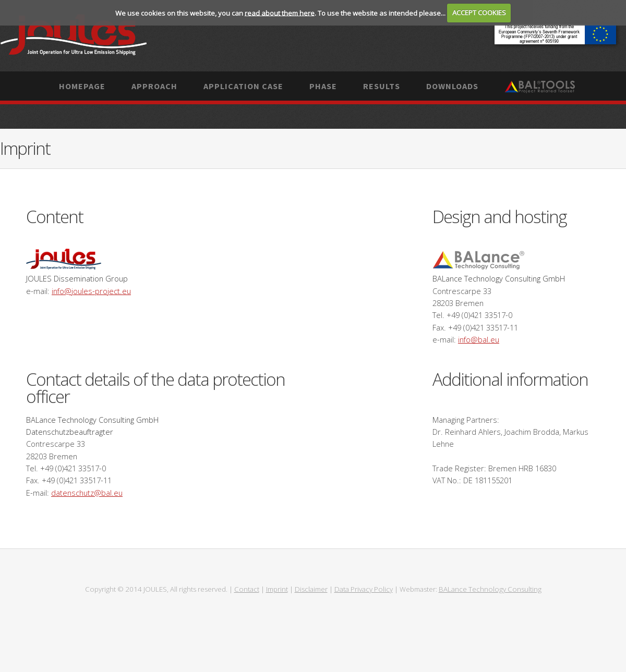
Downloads (452, 86)
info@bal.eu (479, 339)
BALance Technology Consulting (490, 589)
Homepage (82, 86)
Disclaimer (311, 589)
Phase (323, 86)
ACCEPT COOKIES (479, 13)
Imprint (277, 589)
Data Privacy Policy (364, 589)
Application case (243, 86)
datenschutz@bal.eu (87, 493)
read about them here (280, 13)
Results (382, 86)
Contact (247, 589)
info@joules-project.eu (91, 291)
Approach (154, 86)
